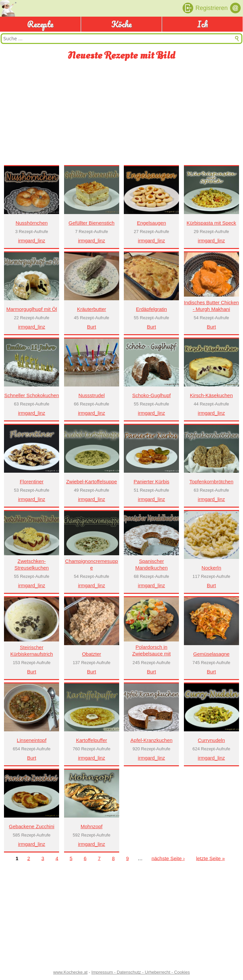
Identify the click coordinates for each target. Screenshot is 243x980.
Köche (121, 24)
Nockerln (211, 568)
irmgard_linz (32, 241)
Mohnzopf (92, 826)
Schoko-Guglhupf (151, 395)
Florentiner (32, 482)
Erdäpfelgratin (152, 309)
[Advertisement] (121, 114)
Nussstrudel (91, 395)
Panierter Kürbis (151, 482)
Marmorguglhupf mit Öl (32, 309)
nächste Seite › (168, 858)
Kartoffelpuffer (92, 740)
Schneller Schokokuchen (32, 395)
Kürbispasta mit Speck (211, 223)
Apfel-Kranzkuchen (152, 740)
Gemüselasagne (211, 654)
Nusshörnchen (32, 223)
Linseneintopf (32, 740)
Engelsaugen (151, 223)
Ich (202, 24)
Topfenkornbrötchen (211, 482)
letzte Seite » (211, 858)
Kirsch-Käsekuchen (211, 395)
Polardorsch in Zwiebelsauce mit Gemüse (151, 654)
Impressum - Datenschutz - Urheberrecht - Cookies (141, 972)
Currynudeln (211, 740)
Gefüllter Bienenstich (92, 223)
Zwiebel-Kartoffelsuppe (91, 482)
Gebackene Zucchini (32, 826)
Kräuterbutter (92, 309)
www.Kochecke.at (70, 972)
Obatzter (92, 654)
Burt (92, 327)
